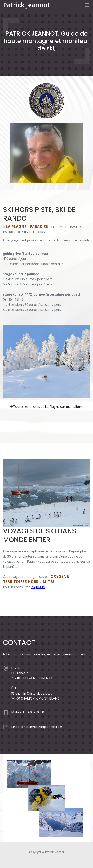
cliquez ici (38, 587)
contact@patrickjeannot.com (41, 727)
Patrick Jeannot (27, 5)
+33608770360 (33, 712)
